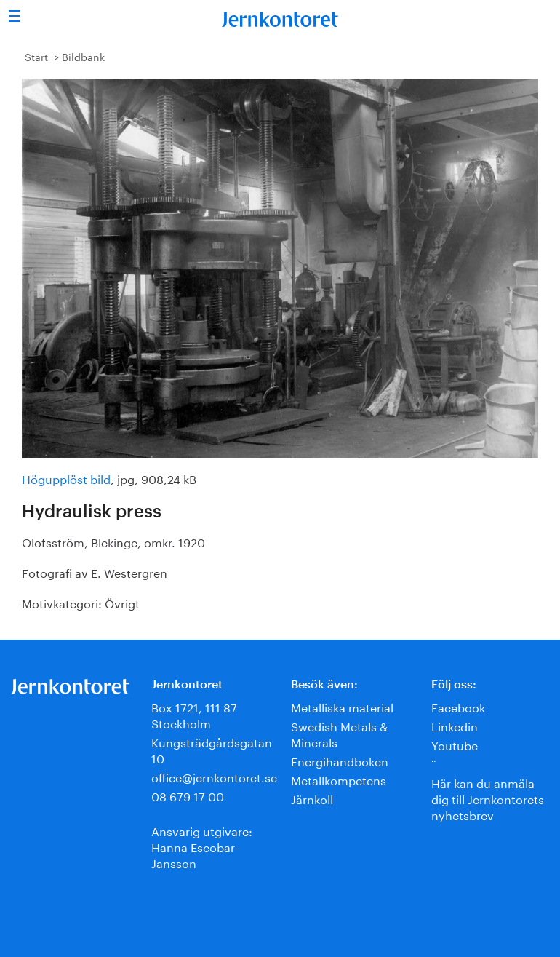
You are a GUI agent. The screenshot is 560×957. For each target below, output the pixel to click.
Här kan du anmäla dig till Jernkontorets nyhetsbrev (488, 798)
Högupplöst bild (66, 478)
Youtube (455, 744)
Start (36, 56)
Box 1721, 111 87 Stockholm (194, 714)
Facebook (458, 706)
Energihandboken (340, 760)
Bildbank (83, 56)
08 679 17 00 (188, 795)
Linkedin (455, 725)
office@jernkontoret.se (214, 776)
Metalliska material (342, 706)
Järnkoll (312, 798)
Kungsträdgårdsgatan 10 (212, 749)
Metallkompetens (339, 779)
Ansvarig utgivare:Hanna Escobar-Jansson (202, 846)
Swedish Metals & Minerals (339, 733)
